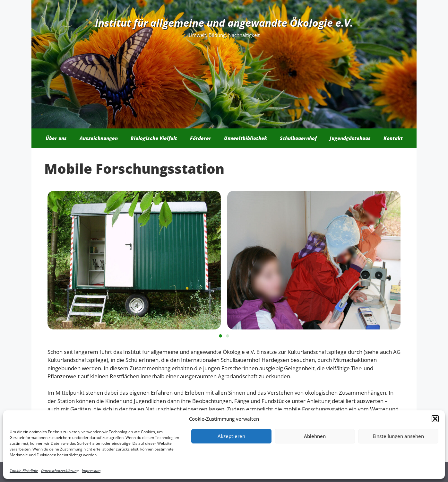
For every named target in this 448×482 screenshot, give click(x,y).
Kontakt (393, 138)
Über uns (56, 138)
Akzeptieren (231, 436)
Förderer (201, 138)
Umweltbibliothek (246, 138)
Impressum (91, 471)
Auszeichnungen (99, 138)
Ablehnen (315, 436)
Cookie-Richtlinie (24, 471)
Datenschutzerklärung (60, 471)
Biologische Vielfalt (154, 138)
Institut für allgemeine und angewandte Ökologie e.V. (224, 23)
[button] (435, 419)
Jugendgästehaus (350, 138)
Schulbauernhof (298, 138)
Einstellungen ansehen (398, 436)
